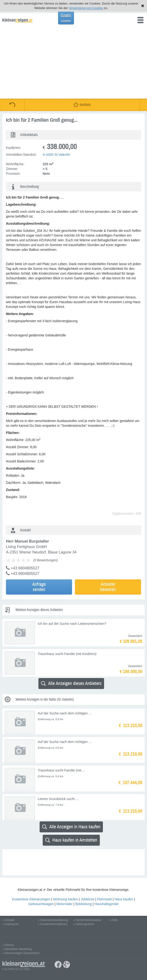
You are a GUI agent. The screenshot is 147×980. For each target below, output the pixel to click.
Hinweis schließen (143, 6)
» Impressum (11, 924)
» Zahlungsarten (84, 924)
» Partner (8, 945)
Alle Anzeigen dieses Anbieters (71, 683)
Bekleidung (84, 904)
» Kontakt (8, 920)
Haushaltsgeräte (106, 904)
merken (82, 105)
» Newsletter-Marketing (17, 949)
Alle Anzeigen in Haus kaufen (71, 827)
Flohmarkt (104, 899)
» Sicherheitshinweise (87, 920)
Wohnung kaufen (65, 899)
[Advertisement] (73, 63)
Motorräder (64, 904)
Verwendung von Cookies (86, 8)
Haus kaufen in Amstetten (71, 840)
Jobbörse (87, 899)
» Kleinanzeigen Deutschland (21, 953)
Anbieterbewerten (108, 587)
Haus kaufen (124, 899)
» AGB (113, 920)
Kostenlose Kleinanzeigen (31, 899)
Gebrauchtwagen (41, 904)
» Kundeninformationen (53, 924)
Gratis (66, 18)
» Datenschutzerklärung (53, 920)
